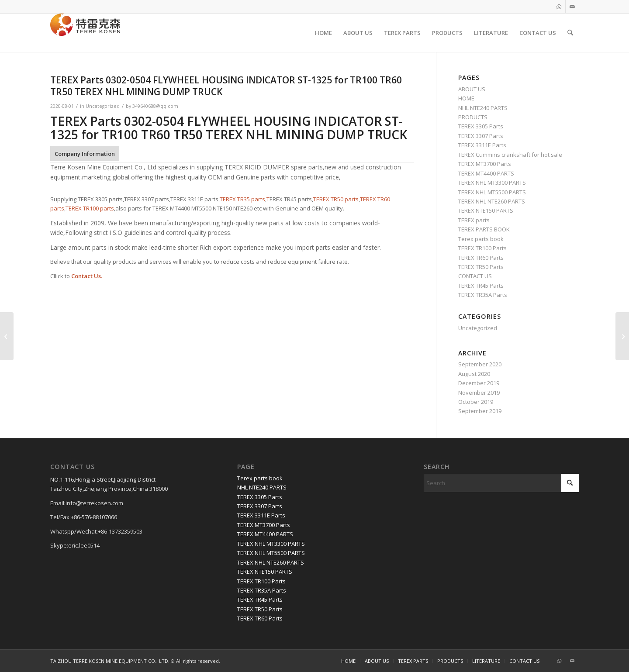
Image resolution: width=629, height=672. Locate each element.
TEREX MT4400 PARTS (486, 173)
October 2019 (476, 402)
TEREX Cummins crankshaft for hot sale (510, 155)
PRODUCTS (473, 117)
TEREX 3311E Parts (482, 145)
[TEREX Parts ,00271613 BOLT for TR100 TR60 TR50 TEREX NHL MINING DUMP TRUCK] (622, 336)
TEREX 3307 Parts (481, 136)
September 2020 (480, 364)
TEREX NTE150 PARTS (486, 210)
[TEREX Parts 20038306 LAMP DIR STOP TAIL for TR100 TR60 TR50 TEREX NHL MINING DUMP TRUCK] (7, 336)
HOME (466, 98)
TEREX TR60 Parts (481, 258)
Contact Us (86, 276)
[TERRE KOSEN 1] (85, 33)
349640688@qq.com (155, 106)
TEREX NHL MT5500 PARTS (492, 192)
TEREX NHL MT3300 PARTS (492, 183)
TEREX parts (474, 220)
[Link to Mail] (572, 7)
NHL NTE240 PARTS (483, 108)
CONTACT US (475, 276)
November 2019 (479, 393)
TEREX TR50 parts (336, 199)
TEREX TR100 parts (90, 208)
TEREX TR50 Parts (481, 267)
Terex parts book (481, 239)
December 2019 (479, 383)
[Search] (570, 33)
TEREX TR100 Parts (482, 248)
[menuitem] (323, 33)
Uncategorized (103, 106)
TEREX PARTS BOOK (484, 229)
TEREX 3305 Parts (481, 126)
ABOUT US (472, 89)
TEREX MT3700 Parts (485, 164)
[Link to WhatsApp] (559, 7)
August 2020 (474, 374)
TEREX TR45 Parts (481, 286)
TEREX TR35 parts (242, 199)
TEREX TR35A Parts (483, 295)
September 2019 (480, 411)
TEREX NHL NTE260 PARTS (492, 201)
